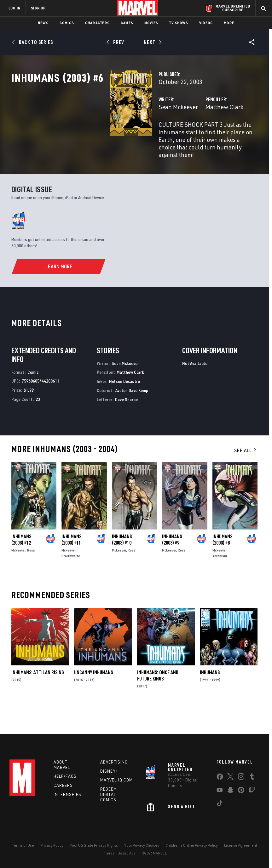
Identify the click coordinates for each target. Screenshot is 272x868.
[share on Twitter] (230, 778)
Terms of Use (23, 845)
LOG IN (14, 8)
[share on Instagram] (241, 778)
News (43, 23)
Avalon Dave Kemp (132, 413)
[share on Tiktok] (220, 804)
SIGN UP (38, 8)
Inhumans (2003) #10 (122, 562)
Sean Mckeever (109, 134)
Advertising (114, 762)
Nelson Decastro (124, 404)
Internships (67, 794)
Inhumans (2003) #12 (21, 562)
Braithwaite (71, 578)
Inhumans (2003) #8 (222, 562)
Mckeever (18, 573)
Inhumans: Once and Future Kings (158, 698)
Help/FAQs (65, 776)
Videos (206, 23)
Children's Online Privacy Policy (192, 845)
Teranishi (220, 578)
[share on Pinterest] (241, 791)
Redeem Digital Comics (109, 794)
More (229, 23)
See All (246, 473)
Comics (67, 23)
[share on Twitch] (252, 791)
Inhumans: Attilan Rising (38, 695)
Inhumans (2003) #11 (71, 562)
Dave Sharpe (126, 422)
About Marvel (62, 765)
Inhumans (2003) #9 (172, 562)
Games (127, 23)
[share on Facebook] (220, 778)
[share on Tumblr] (252, 778)
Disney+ (109, 771)
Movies (151, 23)
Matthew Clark (190, 134)
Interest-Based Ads (119, 853)
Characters (97, 23)
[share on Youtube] (220, 791)
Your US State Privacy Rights (94, 845)
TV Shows (179, 23)
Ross (31, 573)
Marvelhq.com (116, 780)
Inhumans (210, 695)
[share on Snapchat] (230, 791)
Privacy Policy (52, 845)
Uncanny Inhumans (93, 695)
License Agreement (241, 845)
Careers (63, 785)
